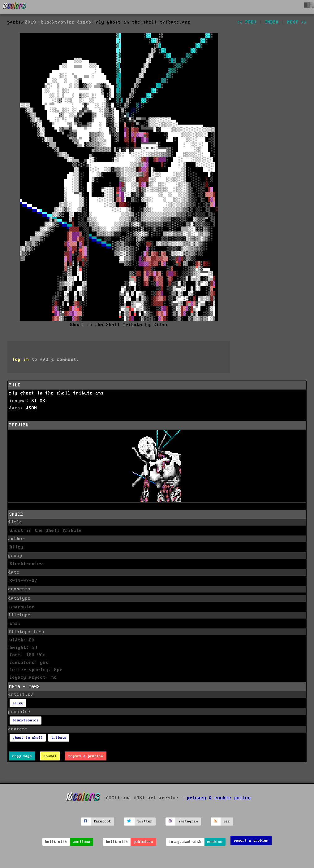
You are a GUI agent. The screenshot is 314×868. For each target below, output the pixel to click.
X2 (43, 401)
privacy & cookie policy (219, 798)
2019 (31, 22)
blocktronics (26, 720)
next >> (297, 22)
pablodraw (143, 842)
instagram (188, 821)
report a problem (86, 756)
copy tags (22, 756)
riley (18, 703)
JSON (32, 408)
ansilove (82, 842)
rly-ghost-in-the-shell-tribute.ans (57, 393)
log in (21, 359)
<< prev (247, 22)
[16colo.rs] (15, 7)
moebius (215, 842)
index (272, 22)
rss (227, 821)
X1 (34, 401)
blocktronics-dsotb (66, 22)
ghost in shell (28, 738)
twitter (145, 821)
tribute (59, 738)
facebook (102, 821)
